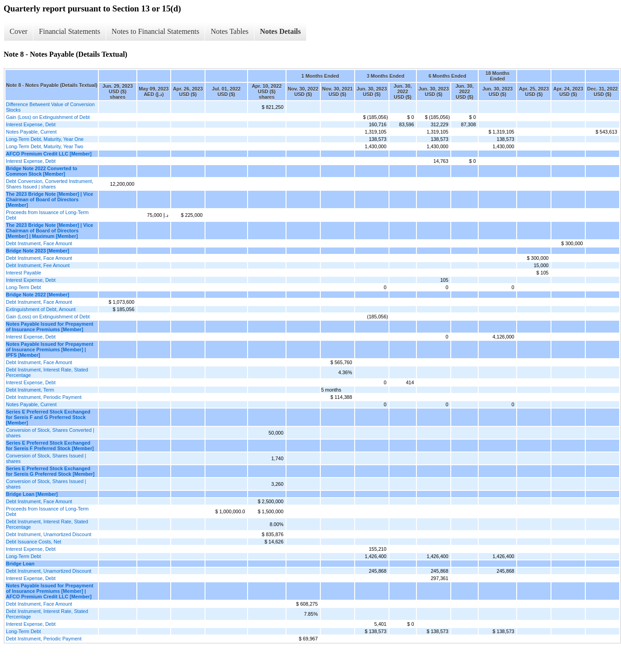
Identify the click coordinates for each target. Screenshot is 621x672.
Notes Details (280, 31)
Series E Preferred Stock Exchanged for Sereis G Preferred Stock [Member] (50, 471)
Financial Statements (70, 31)
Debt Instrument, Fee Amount (38, 265)
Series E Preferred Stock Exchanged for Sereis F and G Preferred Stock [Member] (48, 417)
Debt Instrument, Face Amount (39, 243)
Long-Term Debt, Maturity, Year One (45, 139)
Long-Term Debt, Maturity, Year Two (45, 146)
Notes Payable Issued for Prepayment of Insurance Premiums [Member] (50, 327)
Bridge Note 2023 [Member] (38, 251)
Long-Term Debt (23, 287)
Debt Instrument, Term (30, 390)
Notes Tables (229, 31)
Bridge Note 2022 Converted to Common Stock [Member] (42, 171)
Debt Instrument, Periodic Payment (44, 397)
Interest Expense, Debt (31, 124)
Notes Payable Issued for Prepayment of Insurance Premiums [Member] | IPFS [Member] (50, 349)
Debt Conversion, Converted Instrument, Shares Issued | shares (50, 184)
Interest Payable (24, 273)
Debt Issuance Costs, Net (34, 542)
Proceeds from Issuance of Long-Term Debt (47, 215)
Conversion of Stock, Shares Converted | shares (50, 433)
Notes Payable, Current (31, 132)
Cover (19, 31)
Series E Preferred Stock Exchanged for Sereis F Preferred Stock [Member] (50, 446)
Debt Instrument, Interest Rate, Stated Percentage (47, 372)
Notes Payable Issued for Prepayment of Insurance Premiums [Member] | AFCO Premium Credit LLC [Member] (50, 591)
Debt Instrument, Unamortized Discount (49, 534)
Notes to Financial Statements (156, 31)
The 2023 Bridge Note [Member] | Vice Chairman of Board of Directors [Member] (50, 199)
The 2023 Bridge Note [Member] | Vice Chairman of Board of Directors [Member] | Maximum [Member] (50, 231)
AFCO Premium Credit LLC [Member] (49, 154)
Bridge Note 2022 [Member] (38, 295)
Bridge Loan (20, 564)
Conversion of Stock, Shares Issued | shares (46, 458)
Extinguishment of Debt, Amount (41, 309)
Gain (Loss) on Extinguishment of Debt (48, 117)
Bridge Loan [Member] (32, 494)
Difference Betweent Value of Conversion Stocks (50, 107)
